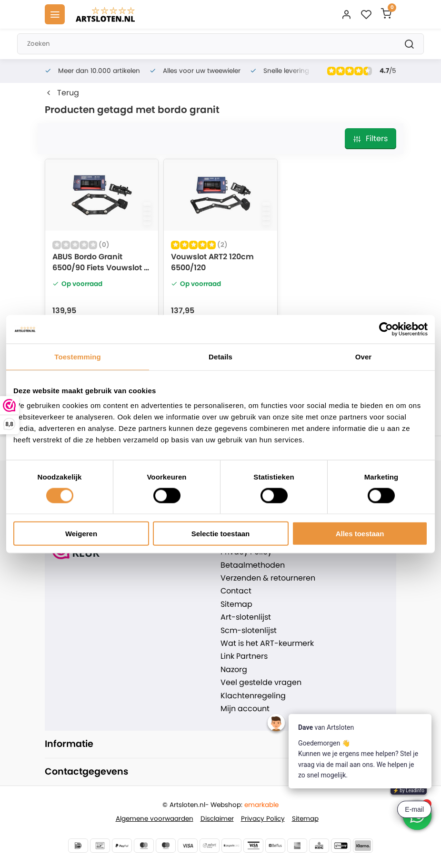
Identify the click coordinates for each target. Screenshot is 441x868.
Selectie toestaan (221, 534)
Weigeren (81, 534)
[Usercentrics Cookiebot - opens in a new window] (386, 329)
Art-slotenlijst (246, 617)
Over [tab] (364, 356)
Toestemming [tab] (78, 356)
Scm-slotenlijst (249, 631)
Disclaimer (217, 819)
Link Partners (244, 656)
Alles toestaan (360, 534)
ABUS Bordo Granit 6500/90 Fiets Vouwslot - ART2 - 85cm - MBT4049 (100, 263)
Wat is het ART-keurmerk (267, 643)
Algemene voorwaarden (155, 819)
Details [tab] (220, 356)
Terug (62, 93)
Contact (236, 591)
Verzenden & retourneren (268, 578)
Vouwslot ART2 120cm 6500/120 (212, 262)
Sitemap (236, 604)
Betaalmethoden (253, 565)
